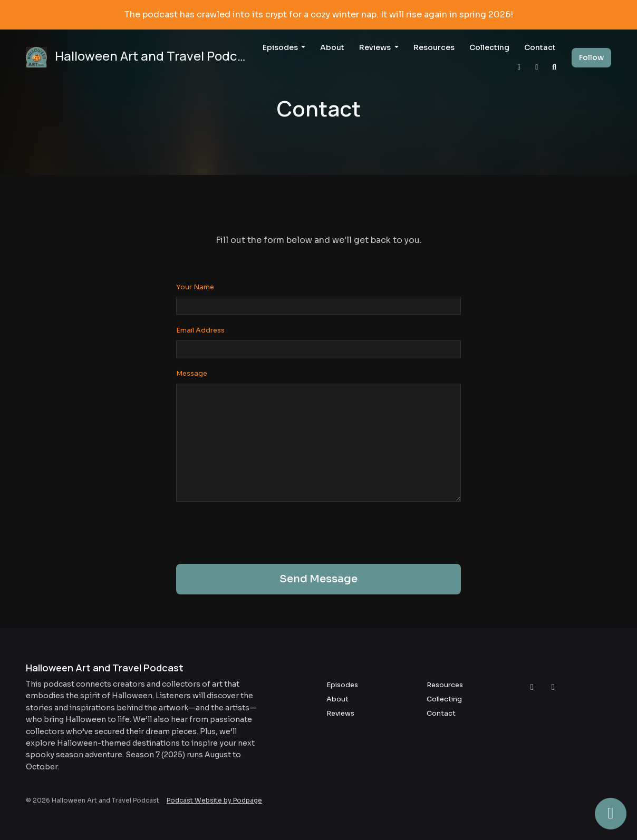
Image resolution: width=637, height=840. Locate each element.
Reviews (376, 47)
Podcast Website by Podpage (214, 800)
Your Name (195, 287)
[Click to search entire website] (555, 67)
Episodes (281, 47)
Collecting (489, 47)
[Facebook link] (537, 67)
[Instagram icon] (532, 687)
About (332, 47)
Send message (318, 579)
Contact (540, 47)
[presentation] (256, 531)
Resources (434, 47)
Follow (591, 57)
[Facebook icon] (553, 687)
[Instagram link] (519, 67)
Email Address (200, 330)
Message (192, 374)
